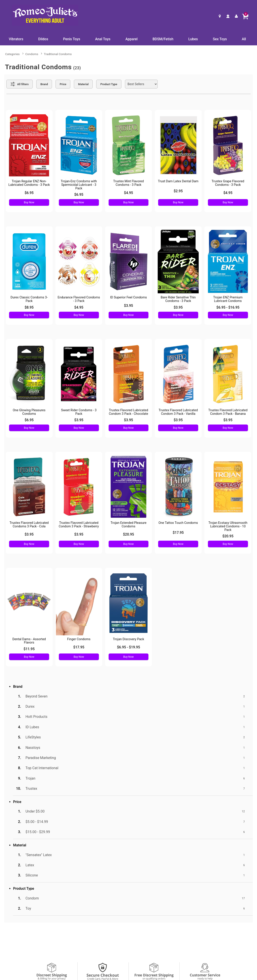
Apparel (131, 39)
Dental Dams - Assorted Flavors (29, 641)
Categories (12, 54)
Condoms (32, 54)
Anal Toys (103, 39)
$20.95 (128, 534)
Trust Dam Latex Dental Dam (178, 181)
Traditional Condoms (58, 54)
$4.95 (129, 193)
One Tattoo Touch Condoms (178, 523)
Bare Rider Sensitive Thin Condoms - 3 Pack (178, 299)
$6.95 (29, 193)
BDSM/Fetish (163, 39)
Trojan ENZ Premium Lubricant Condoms (228, 299)
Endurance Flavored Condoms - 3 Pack (79, 299)
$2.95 (178, 191)
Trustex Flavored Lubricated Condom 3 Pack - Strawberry (79, 525)
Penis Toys (72, 39)
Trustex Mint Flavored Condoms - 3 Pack (128, 183)
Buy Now (29, 202)
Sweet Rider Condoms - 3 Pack (79, 412)
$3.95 (129, 306)
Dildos (43, 39)
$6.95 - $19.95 (128, 647)
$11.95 (29, 649)
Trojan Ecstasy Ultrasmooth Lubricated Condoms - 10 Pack (228, 526)
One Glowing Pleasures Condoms (29, 412)
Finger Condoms (79, 639)
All (244, 39)
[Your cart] (245, 16)
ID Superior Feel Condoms (128, 297)
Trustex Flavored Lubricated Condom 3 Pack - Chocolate (128, 412)
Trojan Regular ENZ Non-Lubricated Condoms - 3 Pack (29, 183)
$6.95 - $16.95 (228, 307)
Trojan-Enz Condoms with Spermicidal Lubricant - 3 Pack (79, 185)
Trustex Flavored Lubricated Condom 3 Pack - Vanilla (178, 412)
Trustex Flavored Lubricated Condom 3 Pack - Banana (228, 412)
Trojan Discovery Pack (128, 639)
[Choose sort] (141, 84)
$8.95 (29, 307)
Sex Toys (220, 39)
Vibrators (16, 39)
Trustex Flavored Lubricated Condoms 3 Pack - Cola (29, 525)
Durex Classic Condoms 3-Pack (29, 299)
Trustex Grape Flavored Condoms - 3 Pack (228, 183)
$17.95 (178, 533)
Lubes (193, 39)
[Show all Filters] (20, 84)
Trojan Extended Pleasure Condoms (129, 525)
